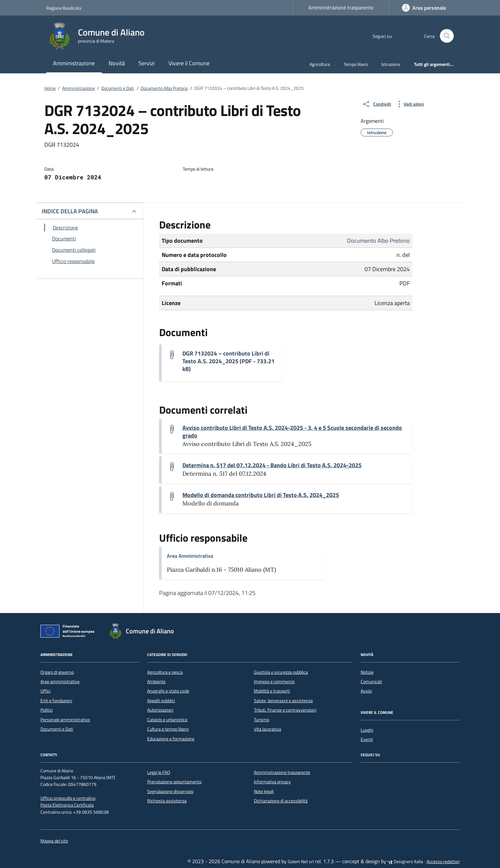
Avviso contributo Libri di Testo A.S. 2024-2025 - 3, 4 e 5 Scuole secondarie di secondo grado (292, 432)
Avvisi (366, 691)
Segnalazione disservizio (170, 791)
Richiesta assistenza (167, 801)
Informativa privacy (272, 782)
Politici (47, 710)
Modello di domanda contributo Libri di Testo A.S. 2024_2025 (261, 495)
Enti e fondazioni (56, 701)
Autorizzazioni (160, 710)
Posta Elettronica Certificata (67, 805)
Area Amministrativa (190, 556)
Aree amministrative (60, 682)
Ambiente (156, 682)
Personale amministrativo (65, 720)
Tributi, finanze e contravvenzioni (285, 710)
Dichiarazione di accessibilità (281, 801)
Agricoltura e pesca (165, 672)
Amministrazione (74, 63)
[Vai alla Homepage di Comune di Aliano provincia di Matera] (99, 36)
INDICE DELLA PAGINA (70, 211)
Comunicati (371, 682)
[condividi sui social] (376, 104)
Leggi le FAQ (159, 772)
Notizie (367, 672)
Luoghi (367, 730)
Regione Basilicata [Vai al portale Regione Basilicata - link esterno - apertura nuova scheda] (64, 8)
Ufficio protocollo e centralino (68, 798)
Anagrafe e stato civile (168, 691)
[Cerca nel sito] (447, 36)
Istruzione (391, 64)
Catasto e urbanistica (167, 720)
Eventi (367, 739)
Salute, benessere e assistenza (283, 701)
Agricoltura (320, 64)
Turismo (261, 720)
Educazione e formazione (171, 739)
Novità (117, 63)
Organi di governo (57, 672)
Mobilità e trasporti (272, 691)
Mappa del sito (54, 841)
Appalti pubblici (161, 701)
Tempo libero (356, 64)
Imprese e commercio (274, 682)
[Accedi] (424, 8)
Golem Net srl (301, 862)
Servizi (147, 63)
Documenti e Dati (57, 729)
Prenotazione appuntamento (174, 782)
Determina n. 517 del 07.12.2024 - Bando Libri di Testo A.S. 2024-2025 (272, 465)
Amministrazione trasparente (341, 7)
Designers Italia (405, 862)
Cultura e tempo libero (168, 729)
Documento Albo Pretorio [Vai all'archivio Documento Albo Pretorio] (378, 241)
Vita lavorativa (267, 729)
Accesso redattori (443, 862)
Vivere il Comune (189, 63)
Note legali (264, 791)
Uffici (45, 691)
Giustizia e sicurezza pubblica (281, 672)
